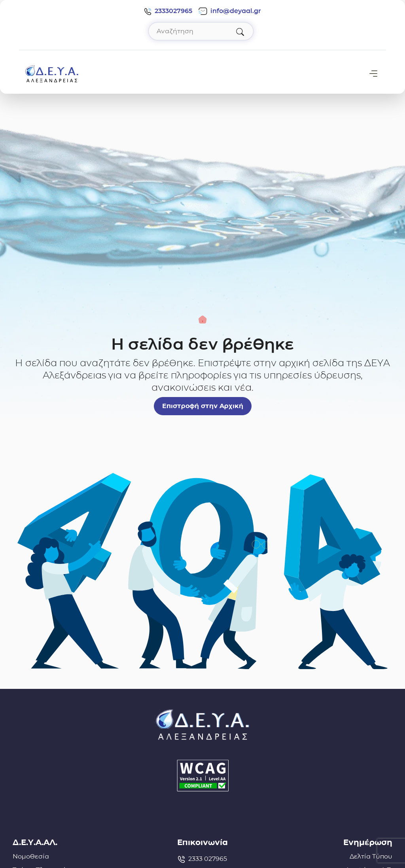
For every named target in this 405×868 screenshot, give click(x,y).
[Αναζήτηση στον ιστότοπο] (201, 31)
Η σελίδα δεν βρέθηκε (202, 344)
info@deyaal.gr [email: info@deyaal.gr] (230, 11)
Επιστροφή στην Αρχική (203, 406)
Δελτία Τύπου (371, 856)
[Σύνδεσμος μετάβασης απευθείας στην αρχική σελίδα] (52, 73)
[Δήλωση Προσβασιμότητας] (202, 776)
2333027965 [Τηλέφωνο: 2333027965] (168, 11)
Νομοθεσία (31, 856)
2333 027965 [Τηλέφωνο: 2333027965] (202, 859)
